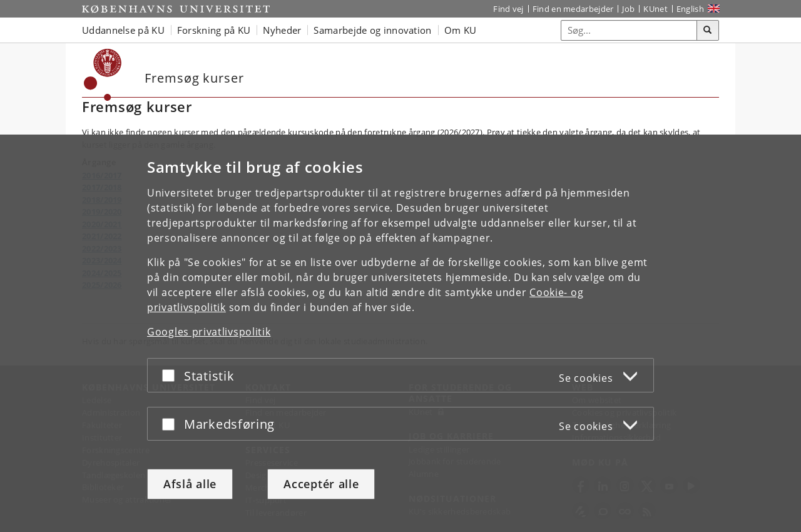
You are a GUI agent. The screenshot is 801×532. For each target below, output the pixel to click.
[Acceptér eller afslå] (171, 375)
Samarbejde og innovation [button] (372, 30)
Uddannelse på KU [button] (123, 30)
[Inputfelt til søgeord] (629, 30)
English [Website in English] (690, 9)
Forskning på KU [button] (214, 30)
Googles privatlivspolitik (209, 332)
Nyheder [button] (282, 30)
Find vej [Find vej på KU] (508, 9)
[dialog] (400, 333)
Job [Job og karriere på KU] (628, 9)
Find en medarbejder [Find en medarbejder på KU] (573, 9)
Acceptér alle (321, 484)
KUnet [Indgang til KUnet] (656, 9)
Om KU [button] (461, 30)
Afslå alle (190, 484)
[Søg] (708, 31)
